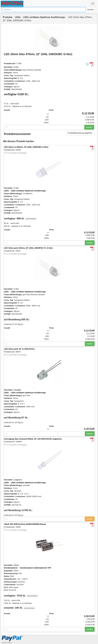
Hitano (16, 565)
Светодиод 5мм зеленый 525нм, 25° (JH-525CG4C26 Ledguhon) (33, 439)
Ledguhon (18, 480)
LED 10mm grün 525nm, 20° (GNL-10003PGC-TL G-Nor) (28, 248)
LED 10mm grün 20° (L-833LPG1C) (19, 349)
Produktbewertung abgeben (80, 133)
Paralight (17, 390)
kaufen (89, 127)
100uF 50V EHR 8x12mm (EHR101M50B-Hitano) (25, 524)
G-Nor (16, 67)
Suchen (91, 10)
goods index (7, 643)
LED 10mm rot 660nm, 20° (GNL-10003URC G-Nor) (26, 147)
